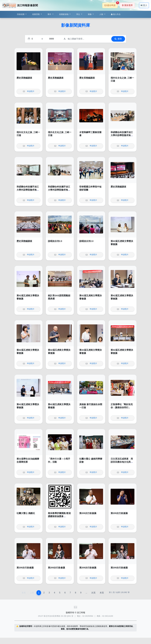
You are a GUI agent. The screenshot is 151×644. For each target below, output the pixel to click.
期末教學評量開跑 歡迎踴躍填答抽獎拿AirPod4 (59, 516)
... (86, 593)
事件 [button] (50, 14)
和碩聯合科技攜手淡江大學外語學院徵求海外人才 (122, 135)
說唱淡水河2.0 (55, 241)
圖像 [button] (90, 14)
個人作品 (116, 14)
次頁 (93, 593)
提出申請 (111, 5)
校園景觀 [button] (36, 14)
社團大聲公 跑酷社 (26, 513)
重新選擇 (127, 5)
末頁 (102, 593)
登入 (144, 5)
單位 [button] (78, 14)
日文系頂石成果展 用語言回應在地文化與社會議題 (122, 462)
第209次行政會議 (88, 513)
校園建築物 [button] (64, 14)
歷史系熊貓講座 (24, 78)
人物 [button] (102, 14)
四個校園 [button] (21, 14)
